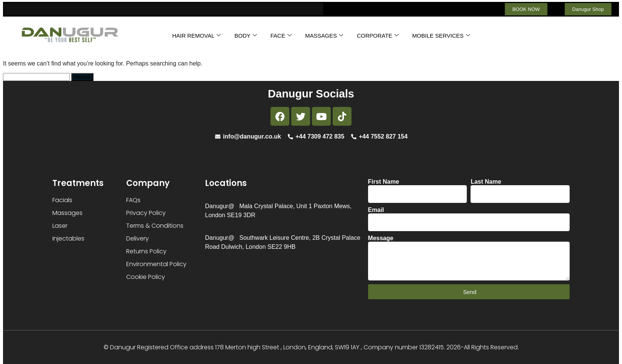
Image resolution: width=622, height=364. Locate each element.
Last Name (486, 182)
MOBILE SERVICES (441, 36)
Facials (62, 200)
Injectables (68, 238)
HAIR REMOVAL (196, 36)
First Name (384, 182)
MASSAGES (324, 36)
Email (376, 210)
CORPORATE (378, 36)
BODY (246, 36)
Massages (67, 213)
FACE (281, 36)
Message (381, 238)
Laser (60, 226)
